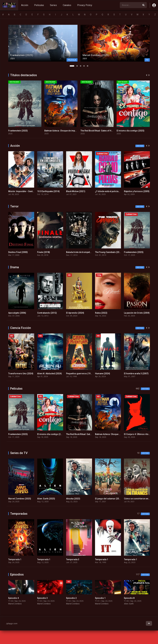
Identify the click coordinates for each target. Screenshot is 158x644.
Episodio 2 (71, 598)
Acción (25, 5)
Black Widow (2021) (76, 191)
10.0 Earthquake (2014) (48, 191)
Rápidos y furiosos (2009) (137, 191)
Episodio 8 (129, 598)
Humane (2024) (103, 374)
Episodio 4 (13, 598)
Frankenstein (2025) (18, 131)
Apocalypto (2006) (17, 313)
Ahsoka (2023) (73, 499)
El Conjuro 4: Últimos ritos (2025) (140, 434)
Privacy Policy (85, 5)
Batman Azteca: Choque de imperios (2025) (66, 131)
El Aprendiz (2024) (75, 313)
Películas (39, 5)
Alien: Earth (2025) (46, 499)
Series (53, 5)
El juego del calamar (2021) (109, 499)
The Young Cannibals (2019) (109, 252)
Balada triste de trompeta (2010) (82, 252)
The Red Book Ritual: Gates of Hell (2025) (100, 131)
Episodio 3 (42, 598)
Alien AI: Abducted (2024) (49, 374)
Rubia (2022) (101, 313)
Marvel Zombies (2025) (20, 499)
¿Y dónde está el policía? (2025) (111, 191)
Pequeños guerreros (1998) (80, 374)
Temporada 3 (73, 559)
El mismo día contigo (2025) (130, 131)
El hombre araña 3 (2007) (136, 374)
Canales (67, 5)
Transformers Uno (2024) (21, 374)
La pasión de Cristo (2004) (137, 313)
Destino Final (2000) (18, 252)
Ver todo (140, 146)
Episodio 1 (100, 598)
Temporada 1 (15, 559)
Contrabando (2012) (47, 313)
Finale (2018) (44, 252)
